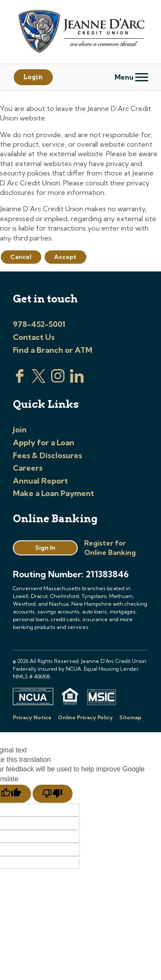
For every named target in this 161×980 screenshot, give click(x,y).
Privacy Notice (32, 717)
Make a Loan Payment (53, 493)
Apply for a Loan (44, 442)
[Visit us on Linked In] (77, 380)
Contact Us (34, 337)
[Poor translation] (53, 794)
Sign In (45, 548)
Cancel (21, 257)
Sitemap (130, 717)
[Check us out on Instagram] (58, 380)
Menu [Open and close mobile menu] (131, 77)
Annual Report (40, 481)
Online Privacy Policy (85, 717)
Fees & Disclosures (47, 455)
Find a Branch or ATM (53, 350)
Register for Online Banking (110, 548)
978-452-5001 (39, 324)
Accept (65, 257)
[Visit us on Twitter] (39, 380)
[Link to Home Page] (80, 32)
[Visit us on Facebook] (20, 380)
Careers (28, 468)
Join (20, 430)
